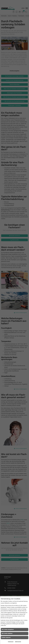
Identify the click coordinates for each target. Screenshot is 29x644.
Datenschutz (18, 642)
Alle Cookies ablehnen (7, 633)
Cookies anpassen (6, 637)
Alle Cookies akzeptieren (8, 629)
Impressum (11, 642)
